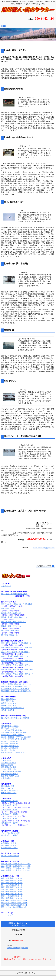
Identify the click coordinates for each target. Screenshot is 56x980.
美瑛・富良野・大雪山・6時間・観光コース (17, 665)
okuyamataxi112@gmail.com (44, 548)
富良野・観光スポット (9, 703)
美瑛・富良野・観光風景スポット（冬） (16, 870)
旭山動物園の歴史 (8, 786)
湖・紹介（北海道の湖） (10, 748)
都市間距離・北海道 (9, 843)
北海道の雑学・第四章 (9, 814)
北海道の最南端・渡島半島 (11, 771)
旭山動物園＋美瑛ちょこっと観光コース (16, 691)
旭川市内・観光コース (9, 635)
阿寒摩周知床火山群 (9, 767)
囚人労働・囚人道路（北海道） (13, 735)
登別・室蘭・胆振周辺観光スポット (14, 903)
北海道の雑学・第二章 (9, 805)
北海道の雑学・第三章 (9, 810)
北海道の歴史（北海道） (10, 726)
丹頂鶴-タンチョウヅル (10, 790)
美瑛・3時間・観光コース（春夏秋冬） (16, 652)
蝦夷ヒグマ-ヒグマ (8, 788)
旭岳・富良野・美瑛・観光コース (14, 622)
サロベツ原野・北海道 (9, 769)
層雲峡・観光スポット (9, 705)
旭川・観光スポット (9, 699)
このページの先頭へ (45, 566)
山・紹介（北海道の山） (10, 746)
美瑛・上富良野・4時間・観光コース (15, 656)
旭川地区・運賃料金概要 (10, 856)
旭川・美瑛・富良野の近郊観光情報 (14, 594)
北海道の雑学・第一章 (9, 801)
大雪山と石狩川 (7, 765)
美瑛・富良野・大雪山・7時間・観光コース (17, 670)
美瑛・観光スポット (9, 701)
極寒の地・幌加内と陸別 (10, 776)
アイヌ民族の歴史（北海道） (12, 730)
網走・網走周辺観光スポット (12, 880)
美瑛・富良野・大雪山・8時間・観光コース (17, 674)
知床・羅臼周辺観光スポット (12, 889)
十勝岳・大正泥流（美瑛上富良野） (14, 739)
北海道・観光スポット (9, 710)
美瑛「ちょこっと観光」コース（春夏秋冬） (18, 604)
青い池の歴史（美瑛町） (10, 835)
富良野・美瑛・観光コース (11, 613)
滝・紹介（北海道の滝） (10, 750)
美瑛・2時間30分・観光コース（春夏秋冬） (17, 647)
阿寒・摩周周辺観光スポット (12, 892)
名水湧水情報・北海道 (9, 848)
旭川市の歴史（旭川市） (10, 728)
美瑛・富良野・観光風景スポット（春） (16, 864)
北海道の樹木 (6, 778)
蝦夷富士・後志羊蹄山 (9, 774)
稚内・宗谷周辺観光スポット (12, 878)
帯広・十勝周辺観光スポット (12, 896)
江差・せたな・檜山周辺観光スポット (15, 907)
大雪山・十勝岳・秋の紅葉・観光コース (16, 684)
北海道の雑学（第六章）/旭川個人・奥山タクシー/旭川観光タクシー (28, 11)
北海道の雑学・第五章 (9, 818)
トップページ (6, 586)
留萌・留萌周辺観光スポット (12, 887)
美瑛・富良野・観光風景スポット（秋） (16, 868)
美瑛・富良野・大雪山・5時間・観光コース (17, 661)
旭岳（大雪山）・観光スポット (13, 708)
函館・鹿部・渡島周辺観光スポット (14, 905)
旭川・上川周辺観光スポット (12, 885)
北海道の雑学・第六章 (9, 823)
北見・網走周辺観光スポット (12, 883)
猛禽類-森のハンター (9, 793)
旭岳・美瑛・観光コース (10, 631)
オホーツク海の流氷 (9, 763)
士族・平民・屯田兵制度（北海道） (14, 732)
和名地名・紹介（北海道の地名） (14, 752)
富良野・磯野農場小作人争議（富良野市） (17, 737)
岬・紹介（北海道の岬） (10, 744)
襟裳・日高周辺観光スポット (12, 898)
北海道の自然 (6, 760)
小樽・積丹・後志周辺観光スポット (14, 900)
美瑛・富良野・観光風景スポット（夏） (16, 866)
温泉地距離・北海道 (9, 845)
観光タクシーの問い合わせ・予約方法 (15, 718)
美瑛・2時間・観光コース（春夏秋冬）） (16, 643)
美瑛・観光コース (8, 608)
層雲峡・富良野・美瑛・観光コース (14, 617)
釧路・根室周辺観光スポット (12, 894)
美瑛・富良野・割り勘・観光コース (14, 686)
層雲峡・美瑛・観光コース (11, 626)
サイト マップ (7, 915)
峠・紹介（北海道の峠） (10, 741)
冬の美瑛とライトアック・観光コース (15, 689)
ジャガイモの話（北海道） (11, 833)
